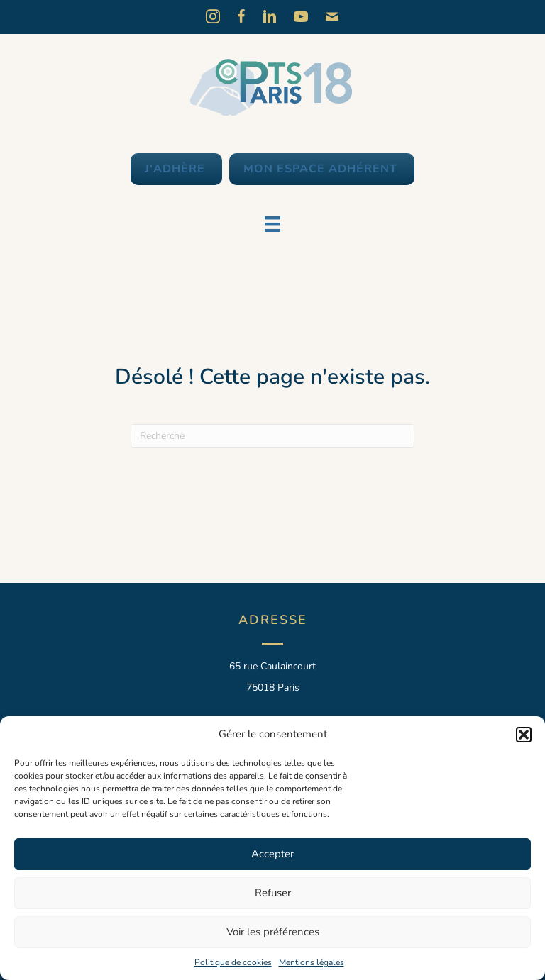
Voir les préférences (273, 932)
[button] (524, 735)
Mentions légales (312, 962)
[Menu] (272, 224)
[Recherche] (272, 436)
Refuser (273, 893)
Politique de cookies (233, 962)
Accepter (272, 854)
